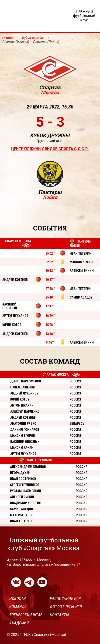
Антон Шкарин (22, 405)
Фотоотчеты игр (66, 607)
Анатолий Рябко (23, 424)
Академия (19, 623)
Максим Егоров (23, 436)
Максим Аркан (22, 448)
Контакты (59, 615)
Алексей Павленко (25, 411)
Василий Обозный (25, 442)
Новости (18, 598)
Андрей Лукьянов (24, 393)
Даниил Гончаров (25, 430)
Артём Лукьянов (23, 454)
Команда (18, 607)
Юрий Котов (20, 399)
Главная (8, 38)
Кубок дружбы (33, 38)
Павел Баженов (22, 387)
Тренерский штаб (26, 615)
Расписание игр (65, 598)
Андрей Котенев (23, 417)
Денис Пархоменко (26, 381)
